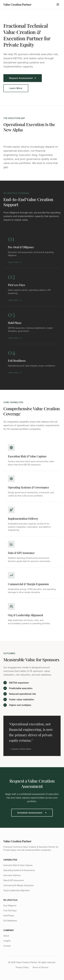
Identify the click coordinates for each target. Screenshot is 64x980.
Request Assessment (23, 78)
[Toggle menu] (58, 4)
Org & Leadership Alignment (16, 890)
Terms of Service (40, 967)
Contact (7, 946)
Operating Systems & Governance (19, 870)
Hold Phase (9, 916)
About (6, 936)
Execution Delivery (12, 875)
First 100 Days (10, 911)
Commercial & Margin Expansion (19, 885)
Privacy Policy (22, 967)
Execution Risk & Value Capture (18, 865)
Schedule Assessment (32, 813)
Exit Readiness (10, 921)
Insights (7, 941)
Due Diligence (10, 905)
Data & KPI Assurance (14, 880)
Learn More (16, 88)
